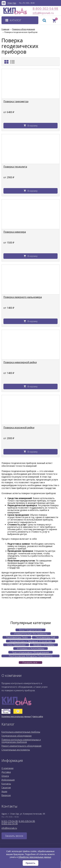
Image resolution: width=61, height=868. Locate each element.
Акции (4, 791)
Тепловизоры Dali (45, 637)
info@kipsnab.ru (35, 13)
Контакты (6, 784)
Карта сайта (38, 716)
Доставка (6, 772)
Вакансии (6, 795)
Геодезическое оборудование (17, 736)
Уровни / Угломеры (44, 645)
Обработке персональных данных (35, 857)
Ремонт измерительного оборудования (21, 746)
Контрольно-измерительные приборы (21, 732)
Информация (8, 780)
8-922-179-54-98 (10, 821)
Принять (30, 863)
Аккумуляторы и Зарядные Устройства (31, 641)
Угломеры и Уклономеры (30, 649)
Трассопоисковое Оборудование (30, 652)
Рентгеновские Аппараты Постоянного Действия (31, 656)
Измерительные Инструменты (31, 634)
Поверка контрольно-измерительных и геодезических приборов (21, 741)
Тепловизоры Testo (17, 637)
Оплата (5, 776)
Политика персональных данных (16, 716)
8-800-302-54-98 (45, 9)
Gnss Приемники (16, 645)
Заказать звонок (14, 836)
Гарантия (6, 788)
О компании (7, 768)
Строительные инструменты (16, 750)
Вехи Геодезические (30, 630)
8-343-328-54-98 (27, 821)
